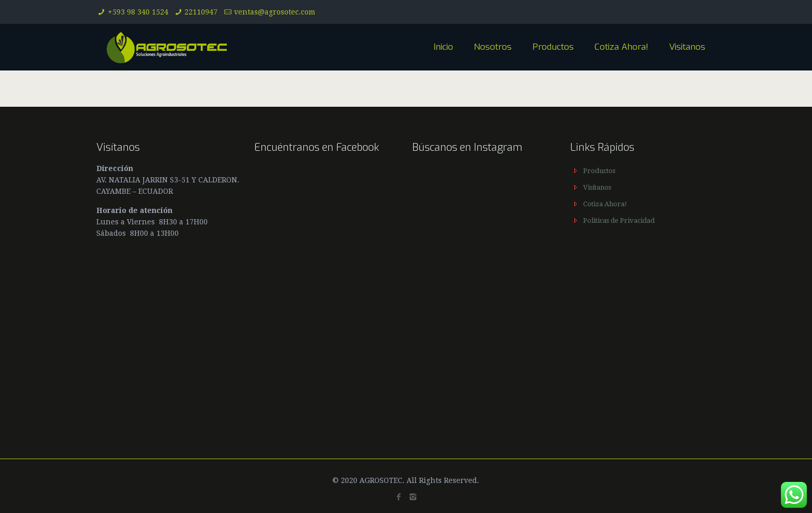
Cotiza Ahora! (605, 204)
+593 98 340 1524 (138, 12)
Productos (599, 171)
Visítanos (597, 187)
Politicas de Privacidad (619, 220)
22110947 (201, 12)
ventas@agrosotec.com (275, 12)
